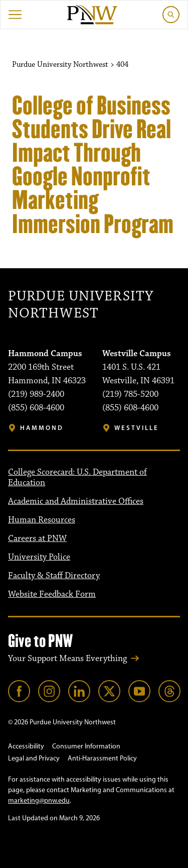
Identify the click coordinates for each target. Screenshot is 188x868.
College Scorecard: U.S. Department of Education (77, 477)
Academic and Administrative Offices (76, 501)
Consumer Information (86, 746)
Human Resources (42, 520)
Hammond (42, 428)
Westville (137, 428)
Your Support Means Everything (67, 659)
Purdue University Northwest (81, 305)
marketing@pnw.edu (39, 800)
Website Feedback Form (52, 594)
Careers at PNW (37, 538)
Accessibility (26, 746)
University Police (39, 557)
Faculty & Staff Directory (54, 576)
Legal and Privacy (34, 758)
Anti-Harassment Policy (102, 758)
